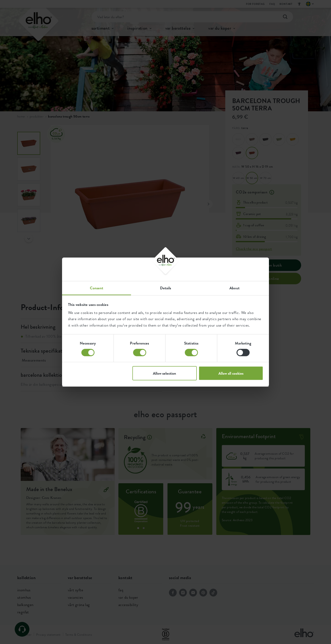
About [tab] (234, 288)
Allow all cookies (231, 373)
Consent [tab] (97, 288)
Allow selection (164, 373)
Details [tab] (166, 288)
